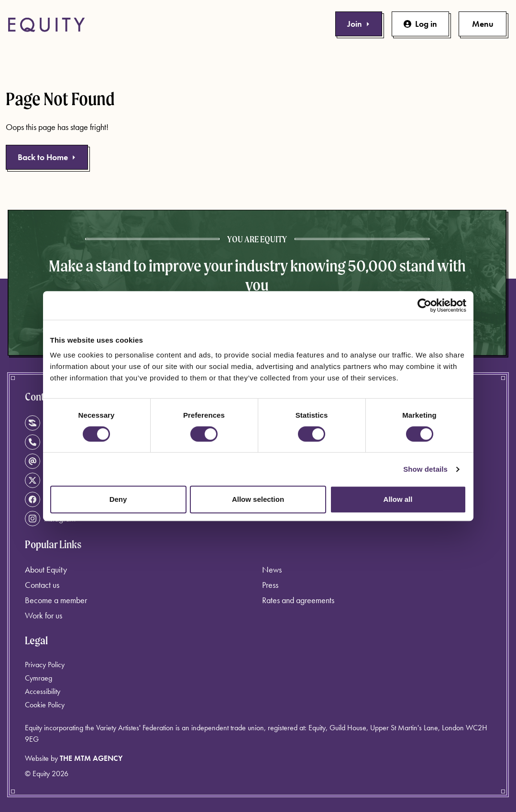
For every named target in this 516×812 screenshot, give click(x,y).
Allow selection (258, 499)
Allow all (398, 499)
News (272, 569)
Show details (425, 469)
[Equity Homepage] (46, 25)
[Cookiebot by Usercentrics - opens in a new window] (424, 305)
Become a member (56, 600)
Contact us (42, 585)
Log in (420, 24)
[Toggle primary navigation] (483, 24)
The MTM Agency (91, 758)
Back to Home (47, 157)
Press (270, 585)
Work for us (44, 615)
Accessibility (43, 691)
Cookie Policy (45, 705)
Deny (118, 499)
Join (359, 24)
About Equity (46, 569)
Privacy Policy (45, 665)
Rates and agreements (298, 600)
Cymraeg (38, 678)
